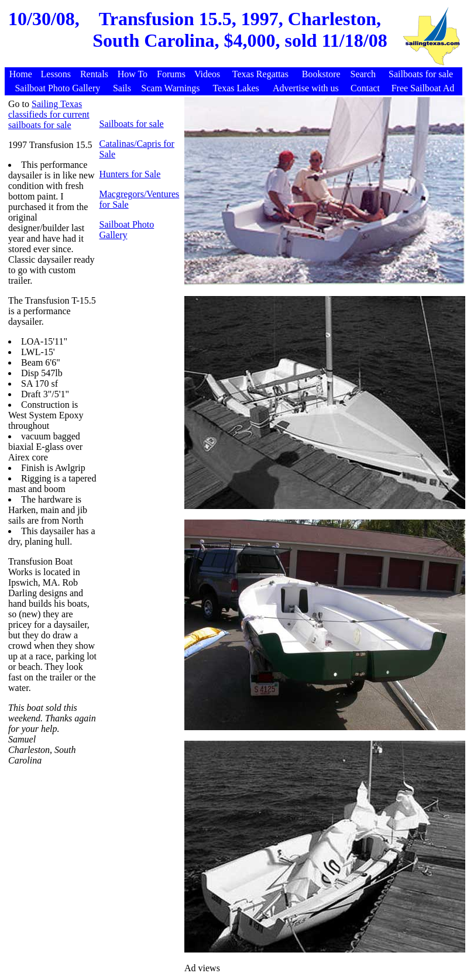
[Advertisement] (94, 850)
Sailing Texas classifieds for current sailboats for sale (49, 114)
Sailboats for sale (131, 124)
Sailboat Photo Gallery (126, 230)
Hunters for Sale (130, 174)
